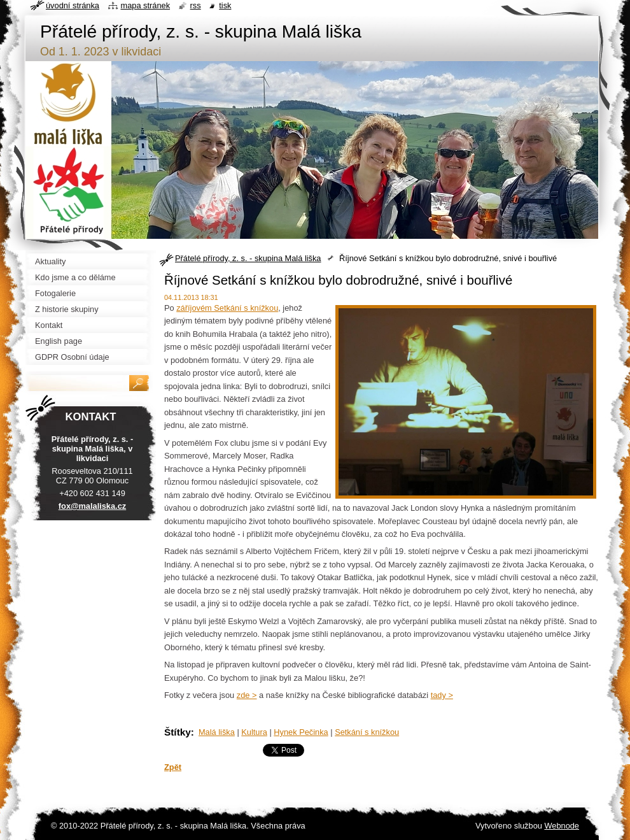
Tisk (225, 5)
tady (438, 695)
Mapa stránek (146, 5)
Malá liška (217, 732)
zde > (247, 695)
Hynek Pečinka (301, 732)
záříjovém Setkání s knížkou (227, 308)
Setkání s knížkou (367, 732)
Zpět (173, 767)
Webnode (562, 826)
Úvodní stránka (73, 5)
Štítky (178, 732)
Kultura (254, 732)
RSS (196, 5)
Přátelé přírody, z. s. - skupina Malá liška (248, 258)
